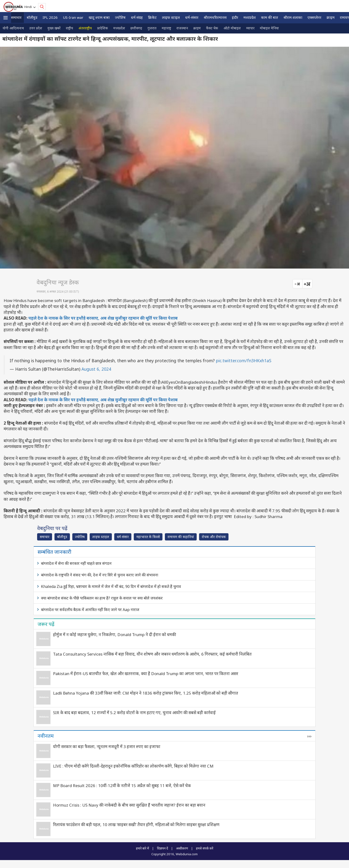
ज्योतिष (120, 17)
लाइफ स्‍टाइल (171, 17)
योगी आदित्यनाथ (13, 28)
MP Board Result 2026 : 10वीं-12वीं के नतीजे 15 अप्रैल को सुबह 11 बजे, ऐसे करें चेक (122, 786)
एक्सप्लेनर (314, 17)
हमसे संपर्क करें (205, 848)
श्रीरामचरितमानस (215, 17)
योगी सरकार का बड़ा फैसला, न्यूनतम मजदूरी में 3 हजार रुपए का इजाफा (107, 746)
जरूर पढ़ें (46, 624)
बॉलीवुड (32, 17)
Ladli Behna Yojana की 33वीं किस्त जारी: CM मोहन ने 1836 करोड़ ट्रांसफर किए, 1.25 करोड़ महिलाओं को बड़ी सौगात (146, 693)
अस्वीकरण (182, 848)
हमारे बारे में (142, 848)
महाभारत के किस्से (148, 537)
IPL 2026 (50, 17)
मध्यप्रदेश (250, 17)
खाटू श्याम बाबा (99, 17)
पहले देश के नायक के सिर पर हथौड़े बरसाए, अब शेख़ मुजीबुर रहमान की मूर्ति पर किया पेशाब (103, 318)
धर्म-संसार (192, 17)
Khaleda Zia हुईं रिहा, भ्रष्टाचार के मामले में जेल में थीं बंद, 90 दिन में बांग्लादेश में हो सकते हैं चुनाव (111, 586)
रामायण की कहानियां (181, 537)
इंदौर (235, 17)
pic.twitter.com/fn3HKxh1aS (244, 361)
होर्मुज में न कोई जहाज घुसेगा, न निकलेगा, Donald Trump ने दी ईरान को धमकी (114, 635)
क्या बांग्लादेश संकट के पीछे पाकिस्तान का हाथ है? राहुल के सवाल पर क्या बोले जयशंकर (102, 598)
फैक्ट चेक (212, 28)
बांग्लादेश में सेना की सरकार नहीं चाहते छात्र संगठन (76, 563)
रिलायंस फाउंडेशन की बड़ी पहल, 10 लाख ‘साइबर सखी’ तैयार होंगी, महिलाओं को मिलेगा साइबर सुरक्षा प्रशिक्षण (136, 825)
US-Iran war (73, 17)
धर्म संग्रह (137, 17)
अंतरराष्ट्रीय (85, 28)
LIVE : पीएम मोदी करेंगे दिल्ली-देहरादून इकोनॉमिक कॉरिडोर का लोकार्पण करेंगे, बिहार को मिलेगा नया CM (133, 766)
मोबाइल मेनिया (269, 28)
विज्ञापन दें (162, 848)
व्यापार (250, 28)
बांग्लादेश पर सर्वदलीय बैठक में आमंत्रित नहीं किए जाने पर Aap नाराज (90, 610)
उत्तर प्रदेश (36, 28)
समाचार (16, 17)
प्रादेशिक (103, 28)
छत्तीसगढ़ (136, 28)
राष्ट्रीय (69, 28)
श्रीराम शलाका (293, 17)
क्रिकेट (152, 17)
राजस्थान (182, 28)
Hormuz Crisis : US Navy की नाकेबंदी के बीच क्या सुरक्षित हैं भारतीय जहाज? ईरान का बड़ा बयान (129, 805)
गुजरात (152, 28)
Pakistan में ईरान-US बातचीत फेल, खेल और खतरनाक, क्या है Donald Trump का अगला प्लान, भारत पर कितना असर (146, 674)
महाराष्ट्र (166, 28)
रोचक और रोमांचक (214, 537)
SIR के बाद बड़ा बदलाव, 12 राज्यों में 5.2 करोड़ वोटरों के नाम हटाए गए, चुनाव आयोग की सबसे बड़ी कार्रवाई (134, 713)
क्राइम (331, 17)
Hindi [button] (29, 7)
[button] (6, 18)
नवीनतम (46, 736)
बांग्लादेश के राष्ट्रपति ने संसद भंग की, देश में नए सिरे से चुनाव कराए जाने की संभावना (100, 575)
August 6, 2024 (96, 369)
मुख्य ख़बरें (54, 28)
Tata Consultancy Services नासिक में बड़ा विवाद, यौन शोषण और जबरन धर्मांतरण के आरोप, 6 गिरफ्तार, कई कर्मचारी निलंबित (152, 654)
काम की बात (270, 17)
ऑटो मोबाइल (232, 28)
